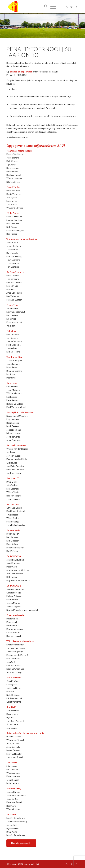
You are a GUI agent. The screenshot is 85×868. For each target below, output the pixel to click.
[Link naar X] (67, 7)
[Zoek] (44, 7)
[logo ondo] (35, 7)
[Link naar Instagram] (71, 7)
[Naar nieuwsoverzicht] (21, 843)
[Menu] (51, 7)
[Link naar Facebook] (76, 7)
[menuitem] (44, 7)
